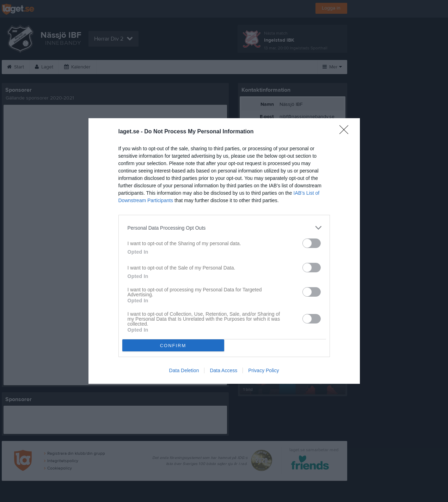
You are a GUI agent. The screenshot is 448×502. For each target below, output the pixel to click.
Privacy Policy (263, 370)
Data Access (223, 370)
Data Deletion (184, 370)
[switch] (312, 243)
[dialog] (224, 251)
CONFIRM (173, 346)
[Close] (346, 132)
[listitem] (224, 228)
